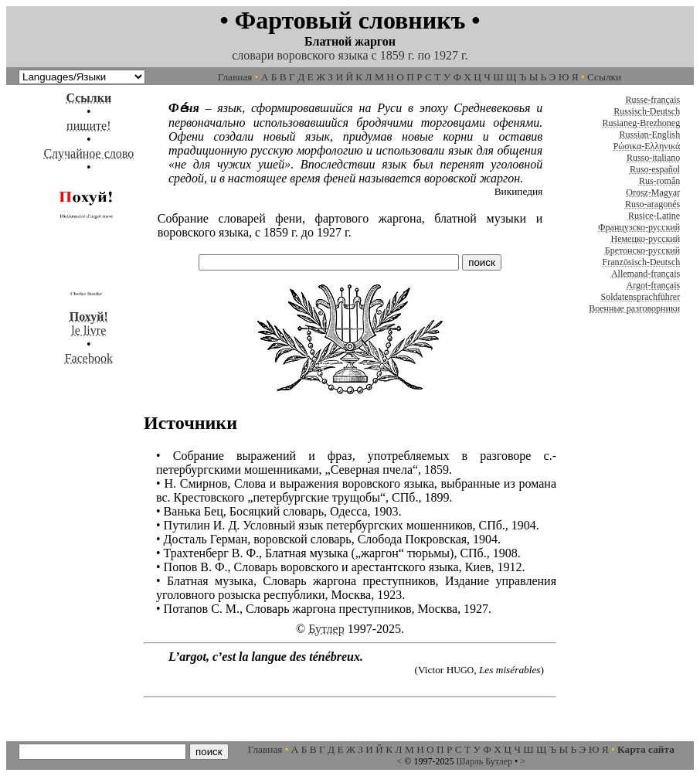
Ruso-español (655, 169)
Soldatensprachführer (641, 297)
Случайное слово (88, 153)
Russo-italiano (653, 158)
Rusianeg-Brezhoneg (642, 123)
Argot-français (653, 285)
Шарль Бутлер (484, 761)
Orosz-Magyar (653, 192)
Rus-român (659, 181)
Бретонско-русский (642, 250)
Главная (235, 77)
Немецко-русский (645, 239)
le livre (89, 317)
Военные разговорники (634, 308)
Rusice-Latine (654, 216)
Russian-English (650, 134)
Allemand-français (646, 274)
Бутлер (326, 629)
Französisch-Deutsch (642, 262)
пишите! (88, 126)
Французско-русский (639, 227)
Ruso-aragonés (652, 204)
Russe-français (653, 100)
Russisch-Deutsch (647, 111)
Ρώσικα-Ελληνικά (647, 146)
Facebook (89, 358)
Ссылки (604, 77)
